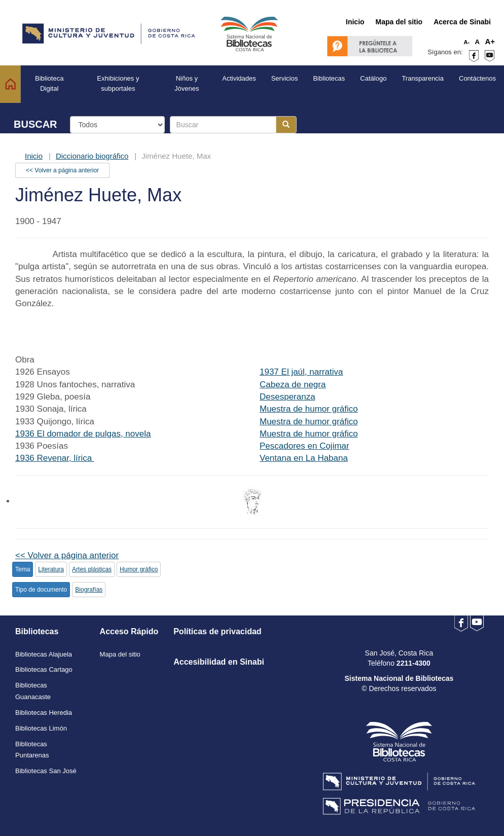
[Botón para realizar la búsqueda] (286, 125)
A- (467, 42)
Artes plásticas (92, 569)
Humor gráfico (139, 569)
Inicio (34, 156)
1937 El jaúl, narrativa (301, 372)
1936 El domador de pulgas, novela (83, 434)
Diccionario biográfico (92, 156)
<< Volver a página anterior (62, 170)
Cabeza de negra (293, 385)
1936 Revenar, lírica (55, 458)
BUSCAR (35, 124)
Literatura (51, 569)
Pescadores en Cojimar (304, 446)
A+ (490, 41)
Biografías (89, 590)
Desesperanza (287, 397)
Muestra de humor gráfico (309, 409)
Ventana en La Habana (304, 458)
